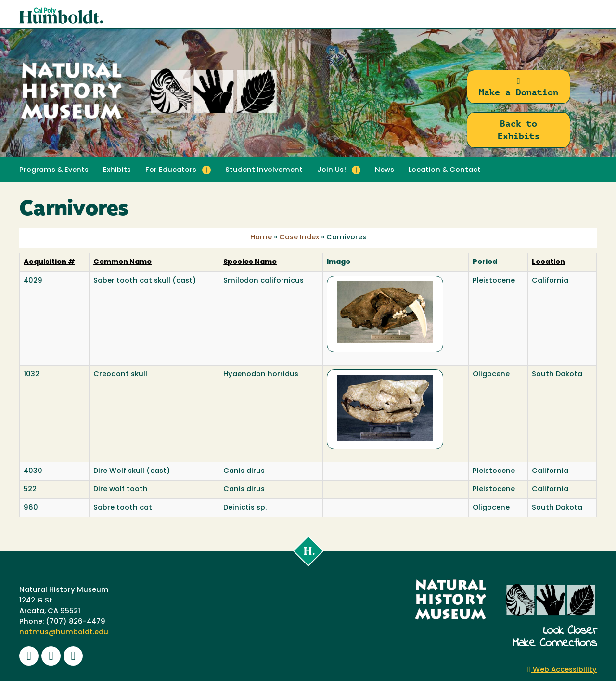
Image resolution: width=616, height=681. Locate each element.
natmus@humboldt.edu (64, 633)
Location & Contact (445, 170)
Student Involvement (264, 170)
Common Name (122, 262)
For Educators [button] (171, 170)
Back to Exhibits (519, 130)
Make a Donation (519, 87)
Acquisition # (49, 262)
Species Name (250, 262)
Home (261, 238)
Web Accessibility (562, 670)
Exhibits (117, 170)
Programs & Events (54, 170)
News (385, 170)
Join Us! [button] (332, 170)
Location (548, 262)
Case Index (299, 238)
